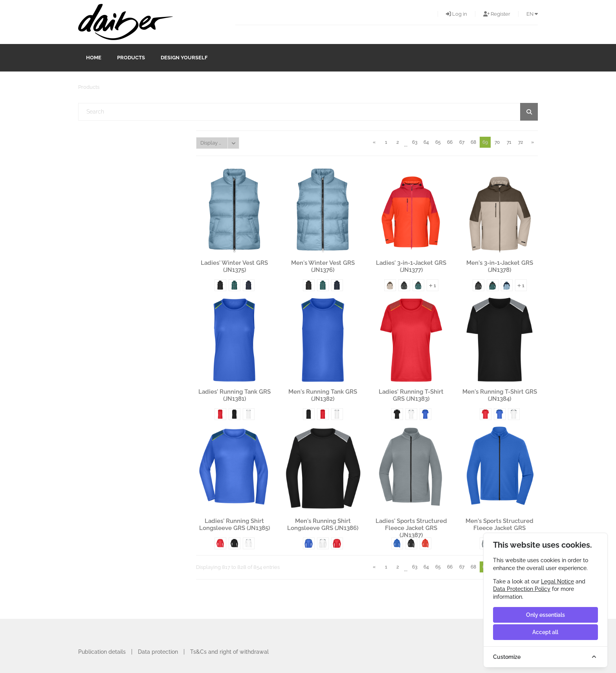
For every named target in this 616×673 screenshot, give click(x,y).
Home (94, 58)
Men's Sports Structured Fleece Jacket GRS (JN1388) (500, 524)
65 (438, 142)
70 (497, 142)
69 (485, 142)
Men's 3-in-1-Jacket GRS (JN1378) (500, 266)
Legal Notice (557, 581)
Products (131, 58)
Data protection (158, 652)
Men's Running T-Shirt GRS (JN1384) (500, 395)
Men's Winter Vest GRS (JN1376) (323, 266)
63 (415, 142)
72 (521, 142)
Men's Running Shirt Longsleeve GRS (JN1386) (323, 524)
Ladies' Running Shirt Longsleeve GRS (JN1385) (235, 524)
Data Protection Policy (522, 589)
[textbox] (308, 112)
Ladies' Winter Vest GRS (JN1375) (234, 266)
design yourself (184, 58)
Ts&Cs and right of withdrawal (229, 652)
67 (462, 142)
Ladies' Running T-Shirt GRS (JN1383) (411, 395)
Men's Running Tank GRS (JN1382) (323, 395)
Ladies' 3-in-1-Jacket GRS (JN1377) (411, 266)
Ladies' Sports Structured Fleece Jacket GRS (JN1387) (411, 524)
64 (426, 142)
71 (509, 142)
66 (450, 142)
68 (473, 142)
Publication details (102, 652)
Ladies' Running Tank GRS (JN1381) (235, 395)
